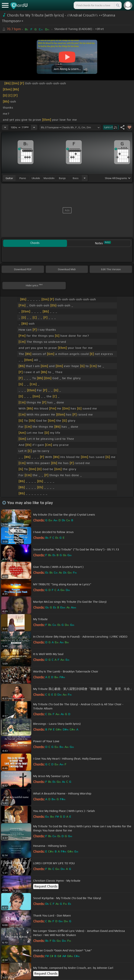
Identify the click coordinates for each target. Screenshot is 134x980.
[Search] (118, 5)
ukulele (36, 178)
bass (76, 178)
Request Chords (46, 886)
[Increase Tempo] (34, 127)
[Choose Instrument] (85, 178)
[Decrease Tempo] (5, 127)
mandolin (49, 178)
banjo (62, 178)
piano (23, 178)
